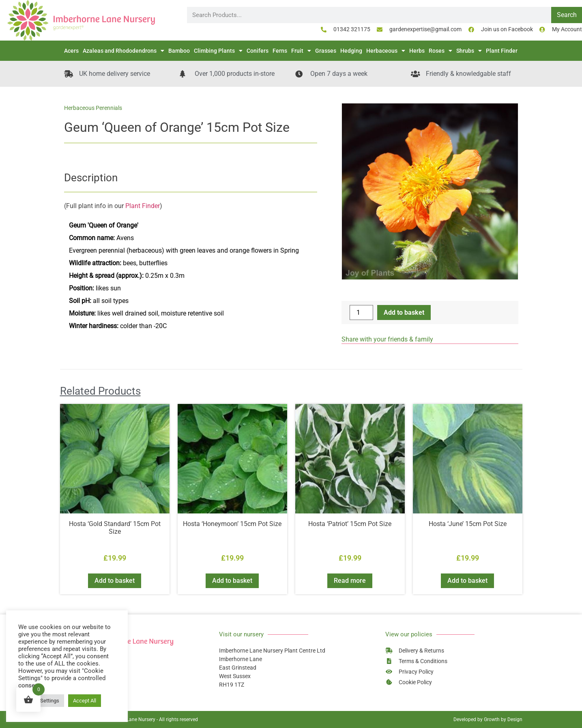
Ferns (280, 51)
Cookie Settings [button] (41, 701)
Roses (440, 51)
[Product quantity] (361, 312)
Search (567, 15)
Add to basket (404, 312)
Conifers (258, 51)
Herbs (417, 51)
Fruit (301, 51)
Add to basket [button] (115, 581)
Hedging (351, 51)
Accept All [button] (85, 701)
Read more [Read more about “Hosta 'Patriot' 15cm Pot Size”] (350, 581)
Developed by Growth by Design (488, 719)
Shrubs (469, 51)
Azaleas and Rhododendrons (123, 51)
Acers (71, 51)
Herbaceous (386, 51)
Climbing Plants (218, 51)
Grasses (326, 51)
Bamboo (179, 51)
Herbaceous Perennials (93, 108)
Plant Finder (502, 51)
